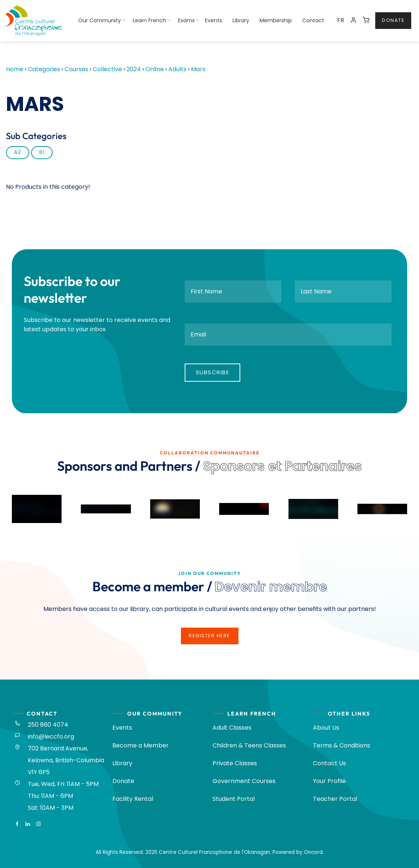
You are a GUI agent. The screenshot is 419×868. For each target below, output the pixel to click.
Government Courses (244, 781)
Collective (107, 69)
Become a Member (141, 745)
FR (341, 20)
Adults (177, 69)
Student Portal (234, 799)
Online (155, 69)
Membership (276, 20)
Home (15, 69)
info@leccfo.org (51, 737)
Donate (123, 781)
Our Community (100, 20)
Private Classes (235, 763)
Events (214, 20)
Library (241, 20)
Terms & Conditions (342, 745)
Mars (198, 69)
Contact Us (329, 763)
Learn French (149, 20)
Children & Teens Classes (249, 745)
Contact (313, 20)
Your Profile (329, 781)
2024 (134, 69)
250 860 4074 (48, 725)
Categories (44, 69)
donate (387, 17)
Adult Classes (232, 728)
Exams (186, 20)
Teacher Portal (335, 799)
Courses (76, 69)
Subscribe (213, 372)
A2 (18, 152)
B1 (42, 152)
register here (209, 632)
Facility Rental (133, 799)
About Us (326, 728)
